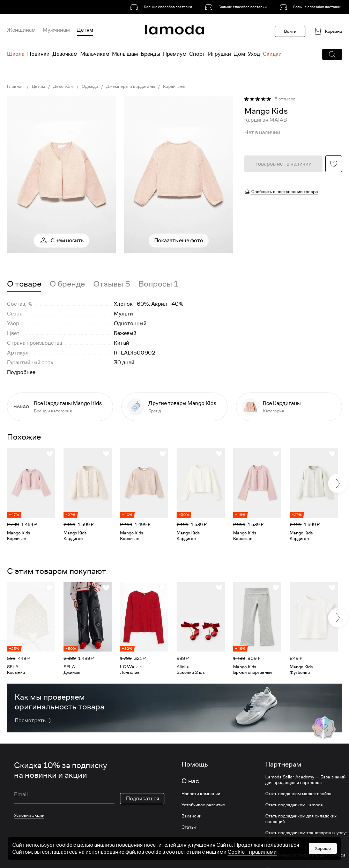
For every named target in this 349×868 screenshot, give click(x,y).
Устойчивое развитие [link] (203, 805)
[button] (332, 54)
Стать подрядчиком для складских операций (301, 819)
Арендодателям (282, 844)
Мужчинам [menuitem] (56, 30)
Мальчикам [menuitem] (95, 54)
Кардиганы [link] (174, 86)
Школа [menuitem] (16, 54)
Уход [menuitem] (254, 54)
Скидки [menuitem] (272, 54)
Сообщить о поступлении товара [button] (285, 192)
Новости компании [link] (201, 794)
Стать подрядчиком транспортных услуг (306, 833)
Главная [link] (15, 86)
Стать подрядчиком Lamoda (294, 805)
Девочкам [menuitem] (65, 54)
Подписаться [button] (143, 799)
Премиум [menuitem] (175, 54)
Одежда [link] (90, 86)
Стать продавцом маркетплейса (298, 794)
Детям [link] (38, 86)
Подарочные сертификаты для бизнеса (305, 855)
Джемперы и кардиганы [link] (131, 86)
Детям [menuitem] (85, 30)
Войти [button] (290, 31)
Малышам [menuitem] (125, 54)
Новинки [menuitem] (38, 54)
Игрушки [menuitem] (220, 54)
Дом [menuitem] (239, 54)
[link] (162, 7)
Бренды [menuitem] (150, 54)
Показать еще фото (179, 241)
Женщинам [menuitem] (21, 30)
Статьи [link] (189, 827)
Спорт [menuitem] (197, 54)
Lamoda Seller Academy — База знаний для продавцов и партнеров (305, 780)
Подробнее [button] (21, 372)
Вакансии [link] (191, 816)
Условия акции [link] (29, 815)
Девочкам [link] (63, 86)
